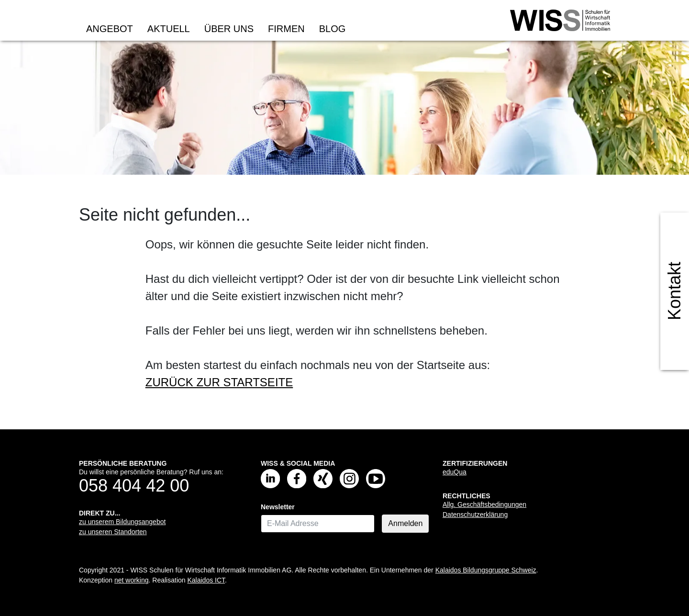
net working (132, 580)
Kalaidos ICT (206, 580)
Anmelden (405, 523)
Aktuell (169, 29)
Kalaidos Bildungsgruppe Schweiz (486, 570)
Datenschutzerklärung (475, 515)
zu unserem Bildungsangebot (122, 522)
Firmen (286, 29)
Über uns (229, 29)
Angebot (110, 29)
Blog (333, 29)
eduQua (455, 472)
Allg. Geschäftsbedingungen (484, 504)
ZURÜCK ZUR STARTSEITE (219, 382)
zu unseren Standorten (113, 532)
